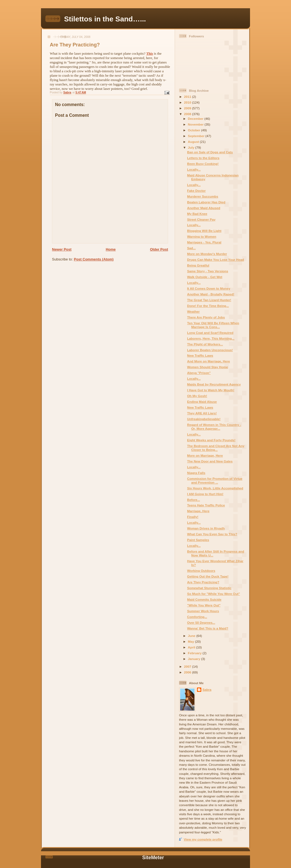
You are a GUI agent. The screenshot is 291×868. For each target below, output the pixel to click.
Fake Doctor (196, 191)
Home (111, 249)
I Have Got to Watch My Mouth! (211, 390)
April (192, 647)
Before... (193, 500)
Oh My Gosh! (197, 396)
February (195, 653)
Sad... (191, 248)
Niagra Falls (196, 473)
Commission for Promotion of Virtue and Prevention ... (215, 480)
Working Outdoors (201, 571)
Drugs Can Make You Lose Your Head (215, 260)
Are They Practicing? (203, 582)
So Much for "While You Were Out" (213, 594)
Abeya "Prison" (199, 373)
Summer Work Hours (203, 611)
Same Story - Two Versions (208, 271)
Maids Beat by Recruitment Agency (214, 384)
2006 (188, 672)
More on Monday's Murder (207, 254)
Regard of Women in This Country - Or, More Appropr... (214, 427)
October (194, 130)
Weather (193, 311)
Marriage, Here (198, 511)
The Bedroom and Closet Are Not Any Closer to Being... (216, 448)
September (197, 136)
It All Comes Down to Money (209, 288)
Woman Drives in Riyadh (206, 528)
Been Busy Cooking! (203, 164)
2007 (188, 666)
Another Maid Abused (204, 208)
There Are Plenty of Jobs (206, 317)
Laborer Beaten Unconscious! (210, 350)
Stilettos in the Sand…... (105, 19)
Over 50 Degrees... (201, 622)
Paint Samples (198, 540)
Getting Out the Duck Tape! (208, 576)
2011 (188, 97)
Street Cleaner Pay (201, 219)
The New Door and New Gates (210, 461)
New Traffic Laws (200, 355)
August (194, 142)
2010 (188, 102)
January (194, 659)
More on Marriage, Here (205, 455)
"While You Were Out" (204, 605)
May (191, 641)
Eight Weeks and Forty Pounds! (211, 440)
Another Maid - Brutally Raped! (211, 294)
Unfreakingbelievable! (204, 419)
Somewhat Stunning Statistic (209, 588)
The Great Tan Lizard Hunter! (209, 300)
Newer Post (62, 249)
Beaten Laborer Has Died (206, 202)
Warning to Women (202, 236)
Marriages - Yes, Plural (204, 242)
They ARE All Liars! (202, 413)
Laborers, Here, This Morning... (211, 338)
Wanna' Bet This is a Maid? (208, 628)
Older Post (159, 249)
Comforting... (197, 617)
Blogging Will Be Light (204, 231)
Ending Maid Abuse (202, 402)
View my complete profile (203, 839)
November (196, 124)
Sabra (207, 690)
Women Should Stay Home (208, 367)
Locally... (194, 169)
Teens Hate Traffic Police (206, 505)
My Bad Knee (197, 214)
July (192, 147)
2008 (188, 114)
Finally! (193, 517)
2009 (188, 108)
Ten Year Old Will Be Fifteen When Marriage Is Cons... (213, 325)
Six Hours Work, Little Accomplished (215, 488)
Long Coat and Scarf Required (210, 333)
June (192, 636)
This (150, 53)
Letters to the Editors (203, 158)
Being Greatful (198, 265)
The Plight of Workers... (205, 344)
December (196, 119)
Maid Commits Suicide (204, 599)
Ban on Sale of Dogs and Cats (210, 152)
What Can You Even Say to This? (212, 534)
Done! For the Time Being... (208, 306)
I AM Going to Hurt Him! (205, 494)
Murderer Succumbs (203, 196)
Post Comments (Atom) (94, 259)
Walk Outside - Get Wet (205, 277)
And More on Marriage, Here (208, 361)
